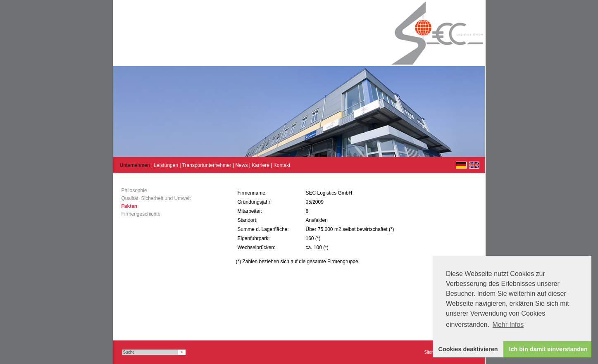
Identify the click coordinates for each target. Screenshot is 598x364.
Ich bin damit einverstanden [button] (548, 349)
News (241, 165)
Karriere (261, 165)
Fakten (130, 206)
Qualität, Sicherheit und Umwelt (156, 198)
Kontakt (282, 165)
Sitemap (432, 352)
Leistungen (166, 165)
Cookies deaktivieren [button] (468, 349)
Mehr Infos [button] (508, 325)
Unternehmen (135, 165)
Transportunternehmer (207, 165)
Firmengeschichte (141, 214)
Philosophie (134, 190)
